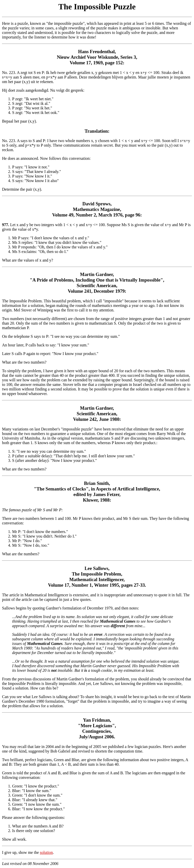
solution (46, 852)
